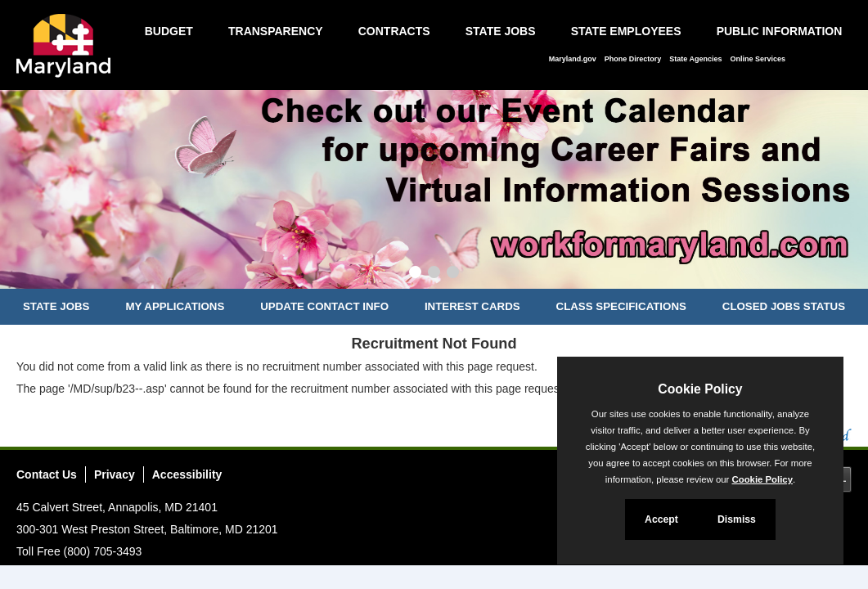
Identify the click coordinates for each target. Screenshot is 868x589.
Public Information (780, 31)
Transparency (276, 31)
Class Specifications (621, 306)
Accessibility (187, 474)
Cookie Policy (700, 389)
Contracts (394, 31)
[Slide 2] (434, 274)
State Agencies (695, 59)
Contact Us (47, 474)
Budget (169, 31)
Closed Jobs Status (784, 306)
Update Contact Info (324, 306)
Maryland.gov (573, 59)
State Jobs (501, 31)
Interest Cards (472, 306)
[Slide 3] (453, 274)
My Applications (175, 306)
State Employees (626, 31)
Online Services (758, 59)
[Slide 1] (415, 274)
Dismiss (737, 519)
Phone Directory (633, 59)
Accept (661, 519)
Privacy (115, 474)
